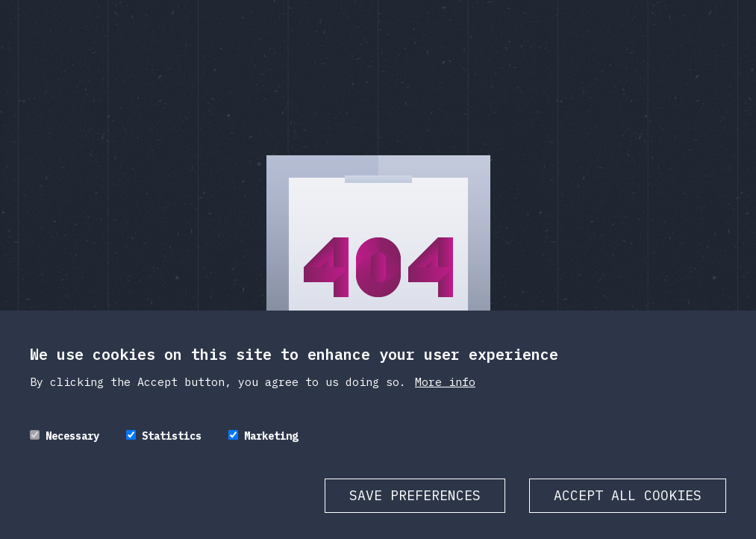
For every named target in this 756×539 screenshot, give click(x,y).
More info (445, 397)
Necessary (72, 451)
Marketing (271, 451)
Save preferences (415, 510)
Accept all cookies (628, 510)
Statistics (172, 451)
